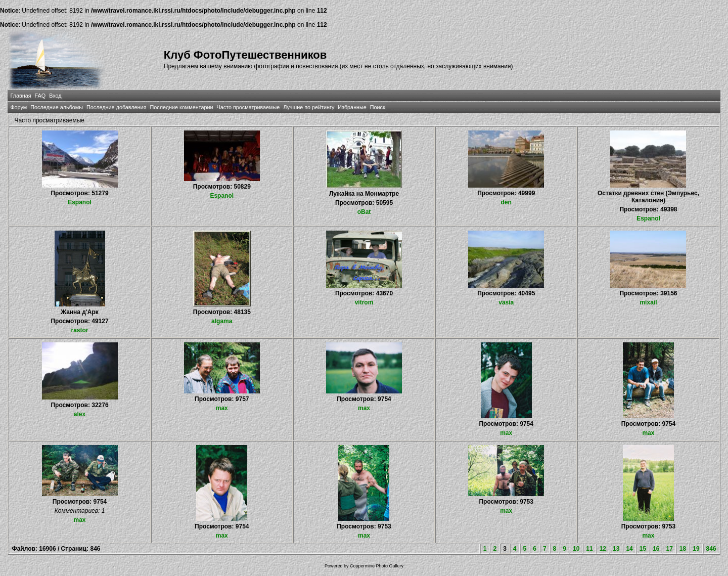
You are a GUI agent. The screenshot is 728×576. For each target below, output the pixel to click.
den (506, 202)
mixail (648, 302)
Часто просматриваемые (248, 107)
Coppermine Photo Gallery (377, 566)
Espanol (80, 202)
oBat (364, 212)
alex (80, 414)
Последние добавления (116, 107)
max (222, 408)
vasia (506, 302)
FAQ (40, 96)
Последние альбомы (57, 107)
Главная (20, 96)
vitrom (364, 302)
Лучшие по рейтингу (309, 107)
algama (222, 321)
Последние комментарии (181, 107)
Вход (55, 96)
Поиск (378, 107)
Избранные (352, 107)
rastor (80, 330)
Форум (18, 107)
